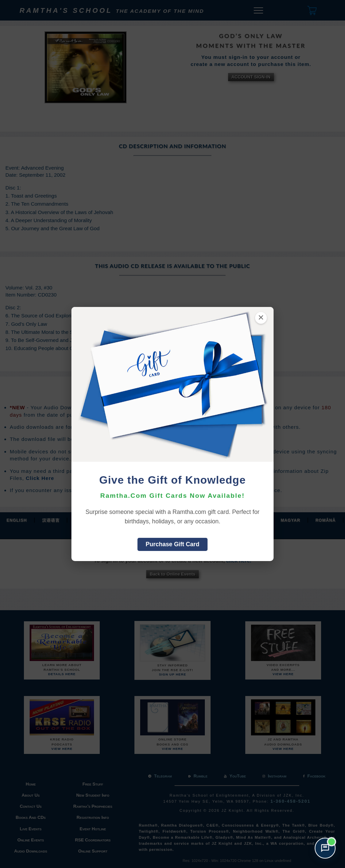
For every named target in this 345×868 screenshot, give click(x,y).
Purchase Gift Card (172, 544)
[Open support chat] (325, 848)
